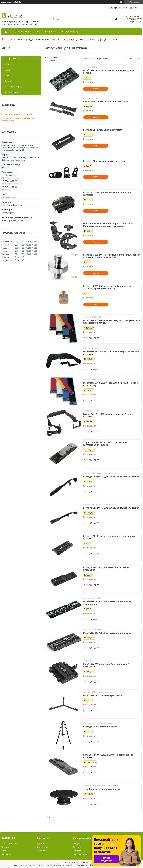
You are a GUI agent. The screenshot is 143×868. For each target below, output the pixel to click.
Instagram (77, 843)
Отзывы (8, 81)
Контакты (50, 32)
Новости (9, 64)
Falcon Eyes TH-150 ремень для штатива (105, 102)
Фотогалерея (11, 92)
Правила (41, 851)
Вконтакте (78, 847)
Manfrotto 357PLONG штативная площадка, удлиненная (108, 603)
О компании (43, 847)
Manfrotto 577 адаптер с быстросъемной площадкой (106, 665)
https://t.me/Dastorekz (12, 205)
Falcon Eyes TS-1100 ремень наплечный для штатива (107, 415)
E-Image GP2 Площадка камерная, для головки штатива (109, 537)
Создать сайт (6, 2)
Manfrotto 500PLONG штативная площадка (107, 633)
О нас (38, 32)
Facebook (77, 851)
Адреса (40, 843)
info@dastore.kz (9, 197)
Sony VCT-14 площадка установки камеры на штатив (108, 756)
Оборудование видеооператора (40, 40)
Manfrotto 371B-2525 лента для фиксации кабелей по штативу (111, 384)
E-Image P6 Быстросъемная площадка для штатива (107, 194)
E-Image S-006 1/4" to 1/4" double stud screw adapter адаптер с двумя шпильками (112, 256)
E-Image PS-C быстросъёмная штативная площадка (106, 569)
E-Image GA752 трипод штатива (101, 727)
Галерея (129, 59)
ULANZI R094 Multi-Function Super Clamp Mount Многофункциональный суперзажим (108, 225)
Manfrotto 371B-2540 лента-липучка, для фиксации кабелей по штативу (112, 322)
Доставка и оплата (69, 32)
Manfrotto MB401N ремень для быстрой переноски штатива (111, 353)
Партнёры (6, 854)
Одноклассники (80, 854)
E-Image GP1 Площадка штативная (103, 130)
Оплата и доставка (10, 843)
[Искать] (116, 19)
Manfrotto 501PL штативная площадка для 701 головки (109, 72)
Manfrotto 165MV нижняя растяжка (103, 695)
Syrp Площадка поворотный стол (102, 789)
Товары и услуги (21, 32)
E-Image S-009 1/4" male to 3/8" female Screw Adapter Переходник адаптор (107, 287)
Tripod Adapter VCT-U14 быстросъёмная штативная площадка (105, 444)
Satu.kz (85, 862)
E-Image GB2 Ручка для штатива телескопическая (111, 477)
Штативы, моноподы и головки (74, 40)
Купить (96, 89)
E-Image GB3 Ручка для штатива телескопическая (111, 508)
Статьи (8, 70)
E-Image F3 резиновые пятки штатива (104, 161)
